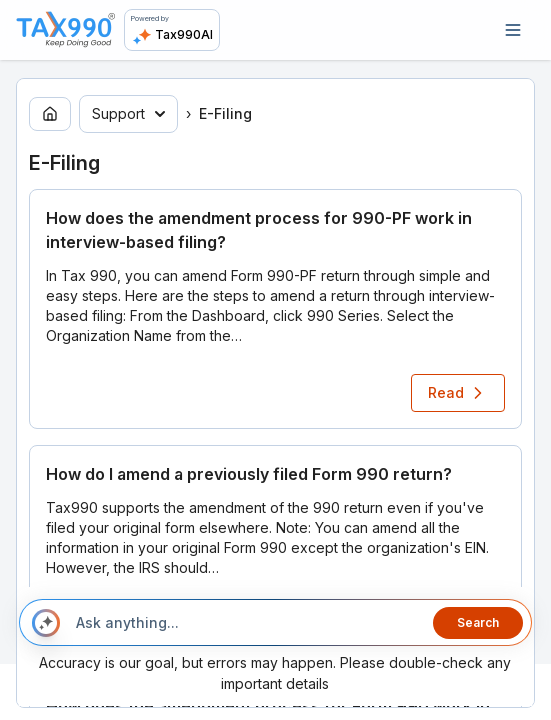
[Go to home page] (50, 114)
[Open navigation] (513, 30)
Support (128, 113)
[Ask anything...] (247, 623)
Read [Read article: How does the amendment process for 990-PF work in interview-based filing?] (458, 393)
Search (478, 622)
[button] (275, 309)
